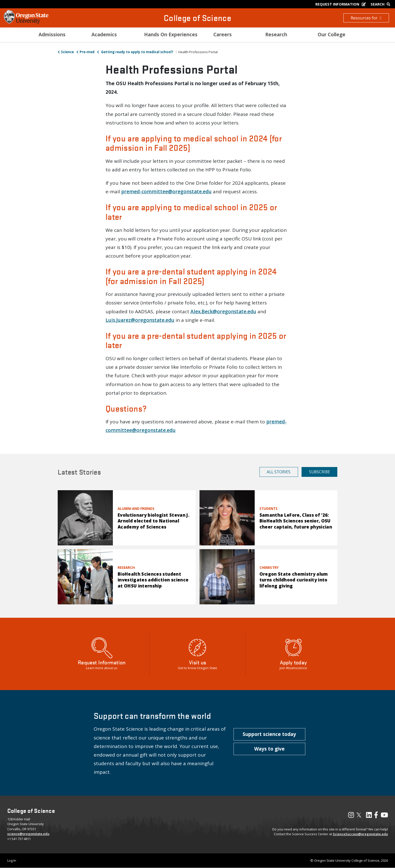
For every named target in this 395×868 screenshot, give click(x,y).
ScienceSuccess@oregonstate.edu (360, 834)
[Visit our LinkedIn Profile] (369, 816)
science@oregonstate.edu (28, 834)
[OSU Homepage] (26, 23)
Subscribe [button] (320, 472)
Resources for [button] (366, 18)
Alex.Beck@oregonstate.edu (223, 312)
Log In (12, 860)
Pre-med (87, 52)
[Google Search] (382, 4)
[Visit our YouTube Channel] (384, 816)
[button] (269, 734)
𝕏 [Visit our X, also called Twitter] (359, 815)
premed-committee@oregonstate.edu (166, 192)
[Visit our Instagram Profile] (351, 816)
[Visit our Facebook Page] (376, 816)
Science (67, 52)
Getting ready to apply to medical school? (137, 52)
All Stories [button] (279, 472)
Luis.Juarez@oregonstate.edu (140, 320)
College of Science (197, 18)
